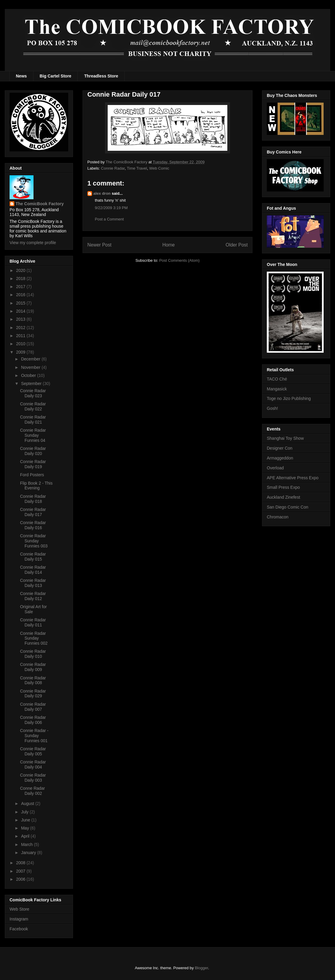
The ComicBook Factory (40, 204)
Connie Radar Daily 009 (33, 667)
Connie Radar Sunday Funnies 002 (34, 638)
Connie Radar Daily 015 (33, 557)
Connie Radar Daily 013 (33, 583)
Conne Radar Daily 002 (32, 791)
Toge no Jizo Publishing (289, 398)
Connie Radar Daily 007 (33, 707)
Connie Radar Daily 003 (33, 778)
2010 (21, 344)
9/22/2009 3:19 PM (111, 208)
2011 (21, 336)
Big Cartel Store (56, 76)
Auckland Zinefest (283, 497)
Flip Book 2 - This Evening (36, 486)
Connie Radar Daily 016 (33, 525)
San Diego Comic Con (288, 507)
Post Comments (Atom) (179, 260)
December (31, 359)
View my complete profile (33, 243)
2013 (21, 319)
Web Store (19, 909)
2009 (21, 352)
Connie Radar (113, 168)
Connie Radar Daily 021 (33, 420)
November (31, 367)
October (29, 375)
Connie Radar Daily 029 (33, 694)
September (32, 384)
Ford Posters (32, 475)
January (29, 853)
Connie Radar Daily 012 (33, 596)
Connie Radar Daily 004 (33, 764)
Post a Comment (109, 219)
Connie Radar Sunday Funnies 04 (33, 435)
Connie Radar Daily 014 (33, 570)
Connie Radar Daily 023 (33, 393)
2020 (21, 270)
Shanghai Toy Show (285, 438)
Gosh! (272, 408)
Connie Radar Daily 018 (33, 499)
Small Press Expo (283, 487)
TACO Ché (277, 379)
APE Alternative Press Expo (293, 478)
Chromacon (278, 517)
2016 (21, 295)
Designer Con (280, 448)
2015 (21, 303)
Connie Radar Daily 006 (33, 720)
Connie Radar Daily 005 (33, 751)
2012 (21, 328)
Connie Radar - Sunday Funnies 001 (34, 736)
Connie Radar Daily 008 (33, 680)
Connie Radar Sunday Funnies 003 (34, 541)
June (26, 820)
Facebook (19, 929)
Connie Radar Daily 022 (33, 406)
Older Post (237, 245)
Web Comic (159, 168)
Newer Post (99, 245)
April (26, 836)
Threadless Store (101, 76)
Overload (275, 468)
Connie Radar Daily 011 (33, 622)
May (25, 828)
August (28, 804)
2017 (21, 287)
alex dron (102, 193)
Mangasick (277, 389)
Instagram (19, 919)
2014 (21, 311)
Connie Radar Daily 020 (33, 451)
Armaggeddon (280, 458)
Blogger (201, 968)
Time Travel (137, 168)
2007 (21, 871)
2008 (21, 863)
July (25, 812)
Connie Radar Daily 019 (33, 464)
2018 (21, 279)
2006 (21, 879)
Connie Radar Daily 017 (33, 512)
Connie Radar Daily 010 (33, 654)
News (21, 76)
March (27, 844)
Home (169, 245)
